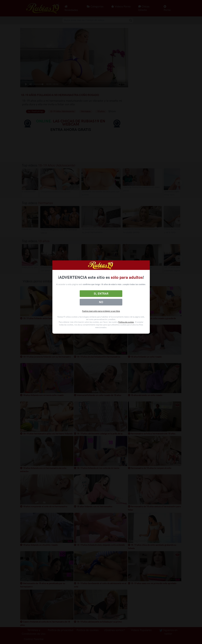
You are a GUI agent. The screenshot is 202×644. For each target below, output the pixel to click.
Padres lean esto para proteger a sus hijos (101, 311)
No (101, 302)
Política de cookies (126, 322)
